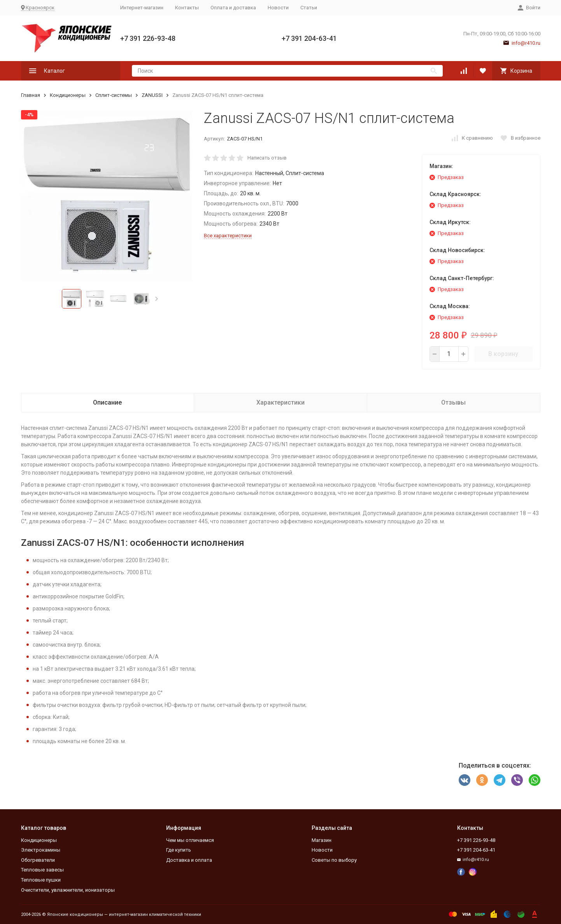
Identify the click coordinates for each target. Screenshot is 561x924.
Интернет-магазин (142, 8)
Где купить (179, 850)
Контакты (187, 8)
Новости (278, 8)
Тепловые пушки (41, 880)
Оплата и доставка (233, 8)
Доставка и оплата (189, 860)
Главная (31, 95)
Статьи (309, 8)
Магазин (322, 840)
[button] (157, 299)
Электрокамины (41, 850)
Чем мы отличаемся (190, 840)
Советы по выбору (334, 860)
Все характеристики (228, 236)
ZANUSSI (152, 95)
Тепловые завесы (42, 870)
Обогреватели (38, 860)
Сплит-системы (114, 95)
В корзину (503, 354)
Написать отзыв (267, 158)
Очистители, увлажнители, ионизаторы (68, 890)
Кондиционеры (68, 95)
